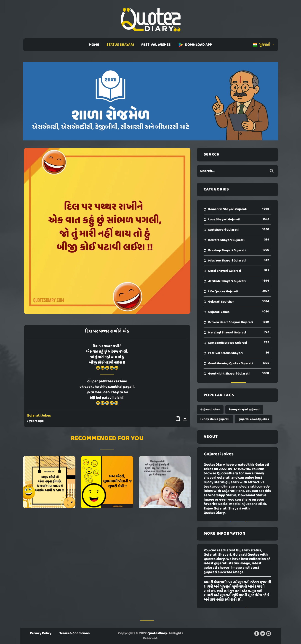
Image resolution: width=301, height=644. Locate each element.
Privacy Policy (41, 633)
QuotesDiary (157, 633)
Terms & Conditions (75, 633)
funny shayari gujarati (244, 410)
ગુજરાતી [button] (262, 45)
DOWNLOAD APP (195, 45)
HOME (94, 45)
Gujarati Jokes (39, 416)
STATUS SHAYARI (120, 45)
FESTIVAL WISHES (156, 45)
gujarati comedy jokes (254, 419)
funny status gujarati (215, 419)
